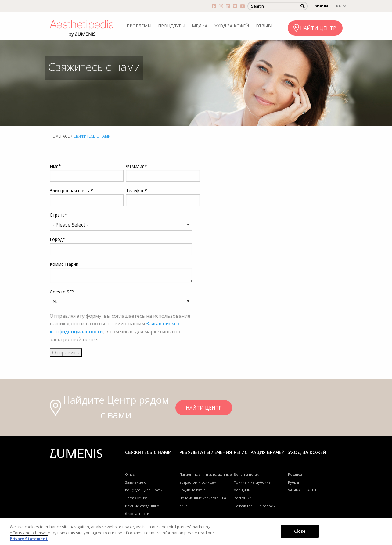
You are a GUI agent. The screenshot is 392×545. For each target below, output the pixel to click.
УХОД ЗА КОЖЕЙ (232, 26)
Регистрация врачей (259, 452)
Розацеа (295, 474)
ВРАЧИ (321, 6)
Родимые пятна (192, 490)
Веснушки (243, 498)
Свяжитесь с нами (148, 452)
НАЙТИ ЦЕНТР (318, 28)
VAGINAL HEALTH (302, 490)
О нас (130, 474)
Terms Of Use (136, 498)
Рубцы (293, 482)
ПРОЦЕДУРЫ (172, 26)
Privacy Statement (29, 539)
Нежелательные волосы (255, 506)
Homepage (60, 136)
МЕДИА (200, 26)
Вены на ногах (246, 474)
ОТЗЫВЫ (265, 26)
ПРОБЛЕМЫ (139, 26)
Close (300, 531)
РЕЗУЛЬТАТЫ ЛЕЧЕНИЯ (206, 452)
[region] (196, 531)
